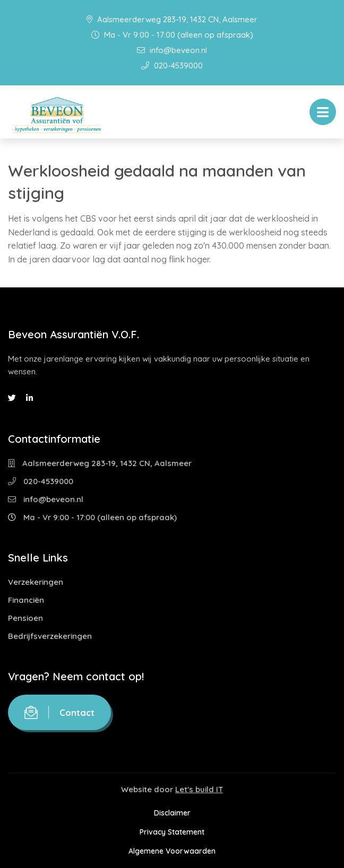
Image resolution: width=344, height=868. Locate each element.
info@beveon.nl (172, 50)
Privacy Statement (172, 832)
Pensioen (25, 618)
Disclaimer (172, 813)
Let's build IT (199, 789)
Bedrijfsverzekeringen (50, 636)
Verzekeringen (36, 582)
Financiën (26, 600)
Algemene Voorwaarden (172, 851)
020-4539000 (172, 65)
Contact (59, 712)
